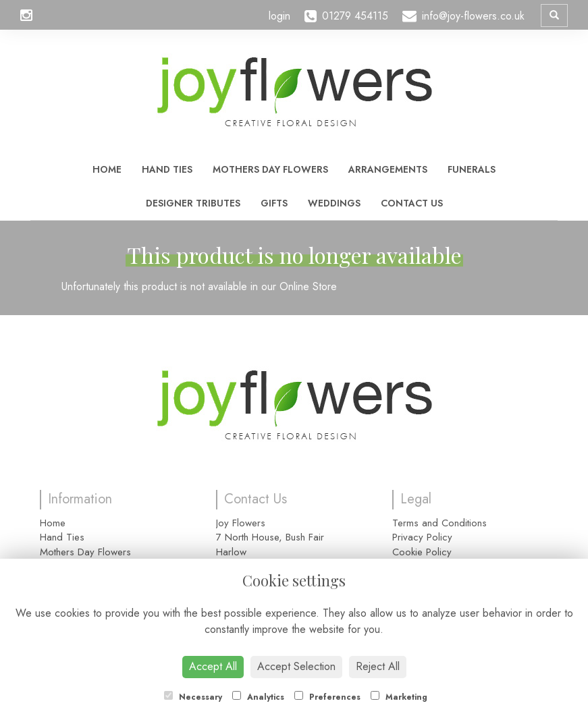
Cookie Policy (422, 552)
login (279, 16)
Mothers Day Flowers (270, 169)
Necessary (193, 697)
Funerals (472, 169)
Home (107, 169)
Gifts (274, 203)
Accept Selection (296, 666)
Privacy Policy (422, 537)
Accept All (213, 666)
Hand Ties (167, 169)
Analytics (258, 697)
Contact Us (412, 203)
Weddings (334, 203)
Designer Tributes (193, 203)
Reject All (378, 666)
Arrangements (388, 169)
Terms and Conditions (439, 523)
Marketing (399, 697)
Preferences (327, 697)
